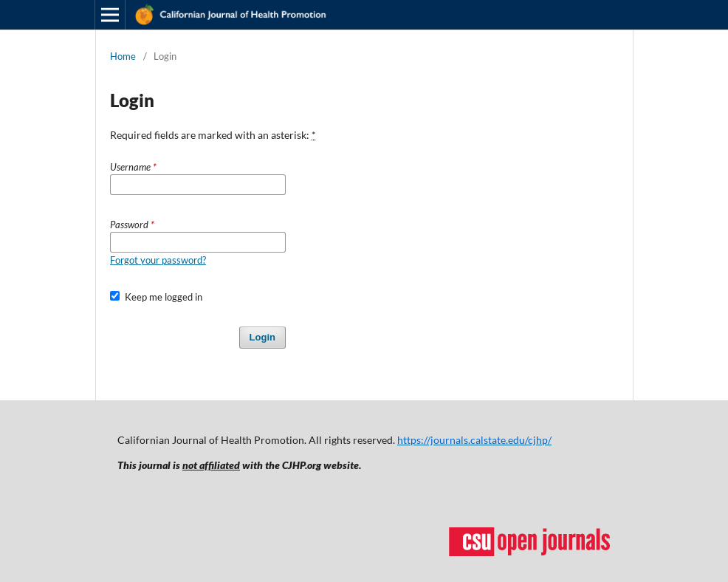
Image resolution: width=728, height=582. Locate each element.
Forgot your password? (158, 260)
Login (262, 337)
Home (123, 56)
